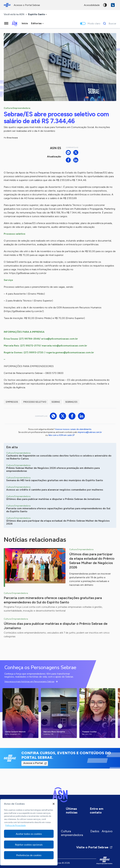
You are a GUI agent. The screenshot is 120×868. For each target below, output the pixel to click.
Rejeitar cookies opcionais (29, 845)
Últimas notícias (72, 811)
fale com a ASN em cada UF (62, 435)
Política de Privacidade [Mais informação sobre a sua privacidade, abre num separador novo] (15, 825)
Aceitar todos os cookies (29, 834)
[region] (29, 832)
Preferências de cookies (29, 855)
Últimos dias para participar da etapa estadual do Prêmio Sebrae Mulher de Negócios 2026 (92, 561)
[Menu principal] (6, 23)
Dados (95, 831)
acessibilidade (92, 5)
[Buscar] (109, 23)
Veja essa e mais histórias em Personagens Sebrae (29, 682)
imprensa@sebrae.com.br (90, 432)
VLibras (113, 5)
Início (25, 23)
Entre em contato (97, 811)
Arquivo (107, 831)
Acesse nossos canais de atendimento (73, 429)
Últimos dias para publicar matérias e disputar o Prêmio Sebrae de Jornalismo (56, 626)
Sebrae (56, 402)
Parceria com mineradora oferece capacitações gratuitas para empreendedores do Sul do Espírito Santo (53, 600)
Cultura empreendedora (72, 833)
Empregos (12, 402)
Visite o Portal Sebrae (94, 847)
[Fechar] (54, 804)
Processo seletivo (35, 402)
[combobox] (38, 14)
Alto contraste (105, 5)
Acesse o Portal (33, 763)
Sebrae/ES (71, 402)
